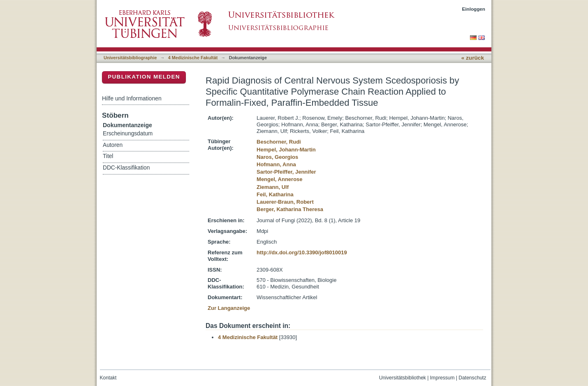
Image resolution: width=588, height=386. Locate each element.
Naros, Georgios (277, 157)
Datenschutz (472, 378)
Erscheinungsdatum (128, 134)
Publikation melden (144, 77)
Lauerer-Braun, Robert (285, 202)
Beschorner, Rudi (279, 142)
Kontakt (108, 378)
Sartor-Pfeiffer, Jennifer (286, 172)
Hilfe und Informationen (132, 98)
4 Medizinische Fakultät (193, 58)
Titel (108, 156)
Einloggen (474, 9)
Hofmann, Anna (276, 164)
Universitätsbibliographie (130, 58)
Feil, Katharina (275, 194)
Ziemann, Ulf (273, 187)
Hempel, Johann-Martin (286, 150)
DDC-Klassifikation (126, 168)
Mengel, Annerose (279, 179)
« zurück (473, 58)
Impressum (442, 378)
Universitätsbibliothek (403, 378)
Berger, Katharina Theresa (290, 209)
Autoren (113, 145)
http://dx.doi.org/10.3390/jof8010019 (302, 252)
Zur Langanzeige (229, 308)
